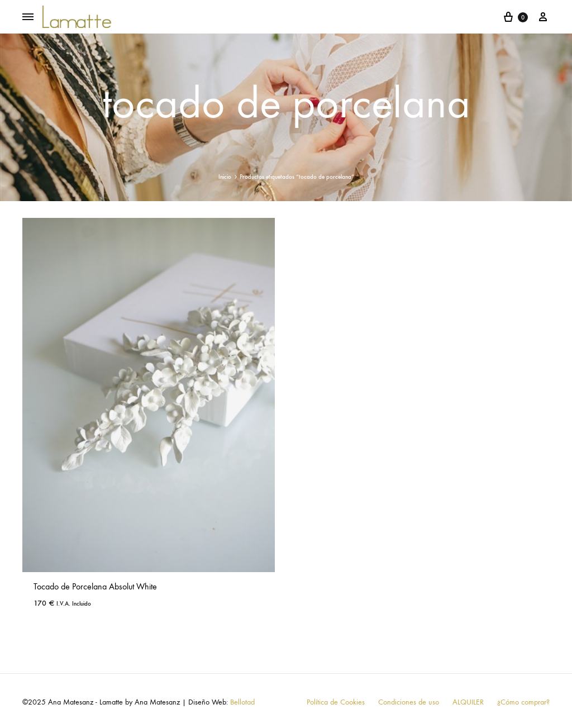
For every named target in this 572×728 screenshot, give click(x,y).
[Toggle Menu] (28, 17)
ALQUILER (468, 702)
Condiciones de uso (409, 702)
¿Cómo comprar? (523, 702)
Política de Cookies (336, 702)
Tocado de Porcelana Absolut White (95, 586)
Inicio (225, 177)
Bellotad (242, 702)
